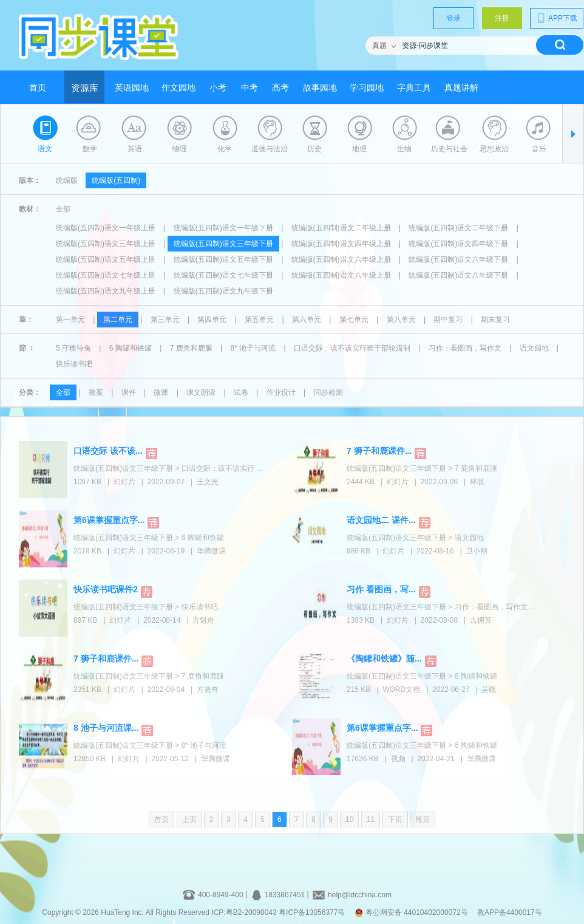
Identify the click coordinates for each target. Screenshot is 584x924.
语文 (45, 149)
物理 (180, 149)
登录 (453, 18)
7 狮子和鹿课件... (379, 451)
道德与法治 (270, 149)
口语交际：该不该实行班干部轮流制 (352, 348)
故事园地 (320, 88)
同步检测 (328, 392)
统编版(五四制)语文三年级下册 (223, 244)
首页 (38, 88)
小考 (218, 88)
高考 (280, 88)
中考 (250, 88)
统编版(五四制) (116, 180)
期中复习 (448, 320)
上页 (189, 820)
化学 (225, 149)
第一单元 (70, 320)
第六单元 (307, 320)
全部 (63, 209)
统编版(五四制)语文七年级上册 (106, 275)
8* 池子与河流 (253, 348)
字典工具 (414, 88)
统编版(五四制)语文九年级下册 (223, 291)
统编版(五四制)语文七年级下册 (223, 275)
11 (371, 820)
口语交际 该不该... (108, 451)
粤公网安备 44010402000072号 (412, 912)
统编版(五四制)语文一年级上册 (106, 228)
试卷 (241, 392)
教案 (96, 392)
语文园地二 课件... (381, 520)
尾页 (423, 820)
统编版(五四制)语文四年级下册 (458, 244)
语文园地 (534, 348)
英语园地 (132, 88)
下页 (395, 820)
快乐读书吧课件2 (106, 589)
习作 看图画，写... (381, 589)
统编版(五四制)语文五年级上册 (106, 259)
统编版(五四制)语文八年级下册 (458, 275)
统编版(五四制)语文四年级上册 (341, 244)
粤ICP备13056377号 (312, 912)
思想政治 (494, 149)
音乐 (539, 149)
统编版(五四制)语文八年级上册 (341, 275)
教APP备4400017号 (510, 912)
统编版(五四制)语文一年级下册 (223, 228)
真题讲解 (461, 88)
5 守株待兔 (73, 348)
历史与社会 (449, 149)
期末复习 (495, 320)
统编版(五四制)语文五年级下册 (223, 259)
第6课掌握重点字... (109, 520)
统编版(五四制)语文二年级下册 (458, 228)
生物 (404, 149)
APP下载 (557, 18)
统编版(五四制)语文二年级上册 (341, 228)
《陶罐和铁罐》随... (384, 659)
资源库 (85, 88)
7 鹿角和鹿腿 (191, 348)
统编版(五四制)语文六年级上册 (341, 259)
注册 (502, 18)
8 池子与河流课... (106, 728)
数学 (90, 149)
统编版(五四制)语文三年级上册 (106, 244)
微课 (161, 392)
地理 (359, 149)
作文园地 (178, 88)
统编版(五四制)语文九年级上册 (106, 291)
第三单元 (165, 320)
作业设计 (281, 392)
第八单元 (401, 320)
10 (349, 820)
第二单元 (118, 320)
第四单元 (212, 320)
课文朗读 (201, 392)
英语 (135, 149)
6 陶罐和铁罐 (131, 348)
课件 (129, 392)
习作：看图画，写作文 (465, 348)
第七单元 (354, 320)
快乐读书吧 (74, 364)
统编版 (67, 180)
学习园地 (367, 88)
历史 (314, 149)
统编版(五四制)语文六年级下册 (458, 259)
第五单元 (259, 320)
